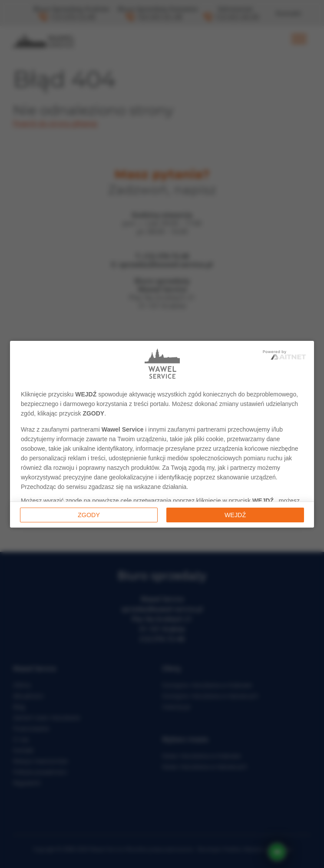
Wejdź (235, 515)
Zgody (89, 515)
